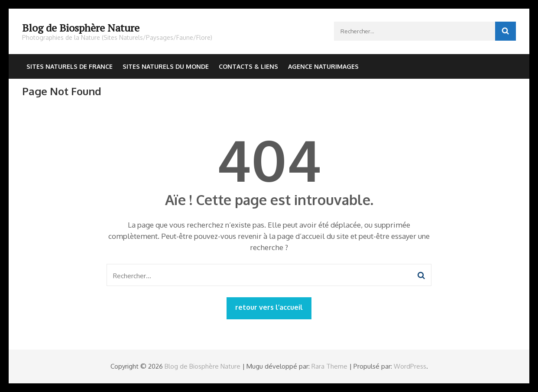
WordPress (410, 366)
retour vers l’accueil (269, 307)
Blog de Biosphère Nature (81, 28)
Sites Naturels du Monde (166, 66)
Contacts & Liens (248, 66)
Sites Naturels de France (70, 66)
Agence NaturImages (323, 66)
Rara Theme (329, 366)
